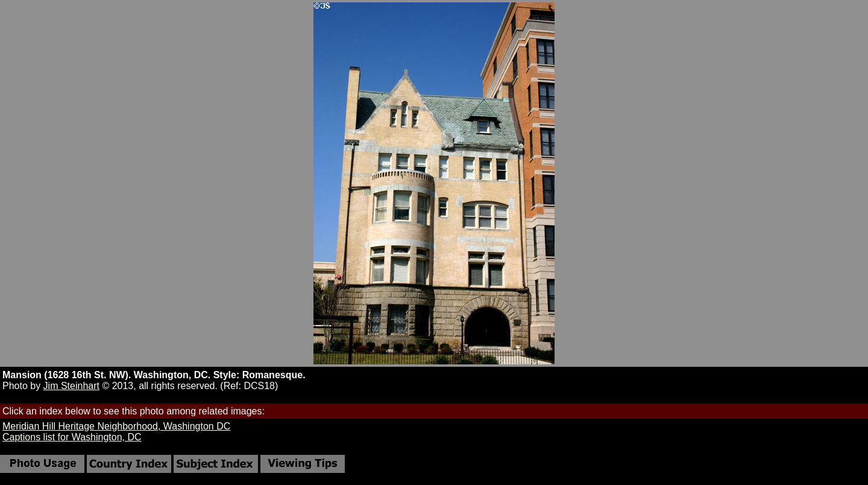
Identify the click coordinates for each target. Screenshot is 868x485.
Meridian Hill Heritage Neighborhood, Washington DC (116, 426)
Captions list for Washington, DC (72, 437)
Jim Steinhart (71, 386)
